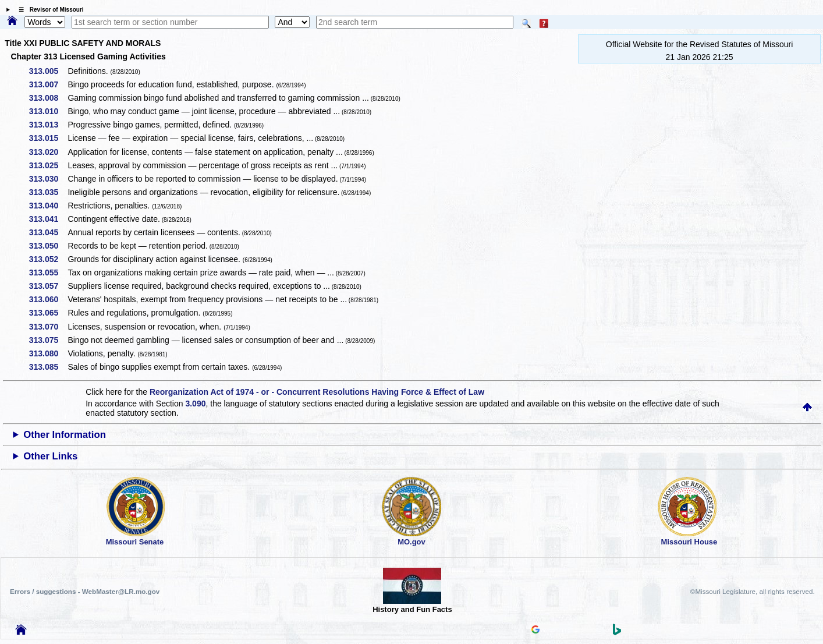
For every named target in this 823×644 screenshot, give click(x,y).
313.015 (48, 138)
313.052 (48, 259)
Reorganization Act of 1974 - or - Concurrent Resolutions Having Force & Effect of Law (317, 392)
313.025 (48, 165)
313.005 (48, 71)
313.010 (48, 111)
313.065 (48, 313)
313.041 (48, 219)
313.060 (48, 299)
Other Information (65, 435)
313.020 (48, 152)
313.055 (48, 273)
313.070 (48, 327)
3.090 (195, 404)
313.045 (48, 232)
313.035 (48, 192)
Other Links (50, 456)
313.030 (48, 179)
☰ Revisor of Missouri (48, 10)
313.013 (48, 125)
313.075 (48, 340)
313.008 (48, 98)
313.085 (48, 367)
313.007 (48, 84)
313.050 (48, 246)
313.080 (48, 353)
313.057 (48, 286)
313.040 (48, 206)
